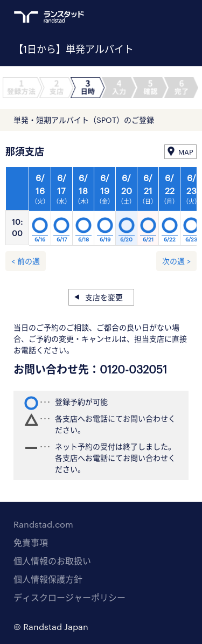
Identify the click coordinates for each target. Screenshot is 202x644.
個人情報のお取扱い (52, 561)
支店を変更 (104, 297)
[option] (105, 209)
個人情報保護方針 (48, 579)
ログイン (162, 17)
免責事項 (31, 542)
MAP (186, 152)
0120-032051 (133, 369)
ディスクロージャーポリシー (69, 597)
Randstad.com (43, 524)
